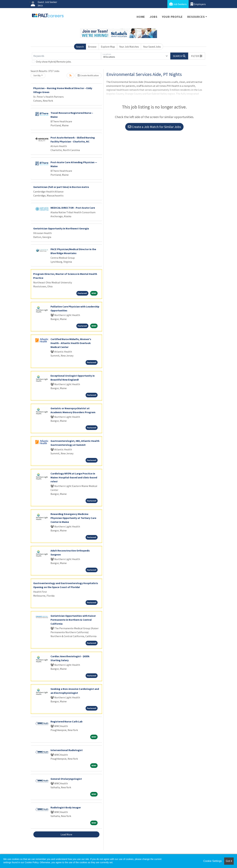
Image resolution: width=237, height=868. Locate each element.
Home (141, 17)
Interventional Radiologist (67, 750)
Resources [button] (196, 17)
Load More (66, 834)
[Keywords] (66, 56)
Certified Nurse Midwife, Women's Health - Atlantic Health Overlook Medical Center (71, 343)
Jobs (153, 17)
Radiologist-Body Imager (66, 807)
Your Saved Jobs (152, 47)
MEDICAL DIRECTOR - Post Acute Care (73, 208)
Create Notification (88, 75)
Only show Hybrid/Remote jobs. (54, 62)
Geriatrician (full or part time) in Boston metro (61, 187)
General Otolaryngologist (66, 779)
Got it (229, 861)
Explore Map (108, 47)
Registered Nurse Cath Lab (66, 721)
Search (80, 47)
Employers (198, 4)
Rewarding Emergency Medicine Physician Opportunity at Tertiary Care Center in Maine (73, 518)
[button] (197, 56)
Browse (92, 47)
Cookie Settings (212, 861)
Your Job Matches (129, 47)
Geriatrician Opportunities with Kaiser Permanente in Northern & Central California (73, 620)
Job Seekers (178, 4)
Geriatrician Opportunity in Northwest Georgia (61, 228)
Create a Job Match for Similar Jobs (154, 127)
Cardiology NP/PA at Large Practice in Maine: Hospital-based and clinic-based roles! (74, 477)
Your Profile (172, 17)
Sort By (37, 75)
